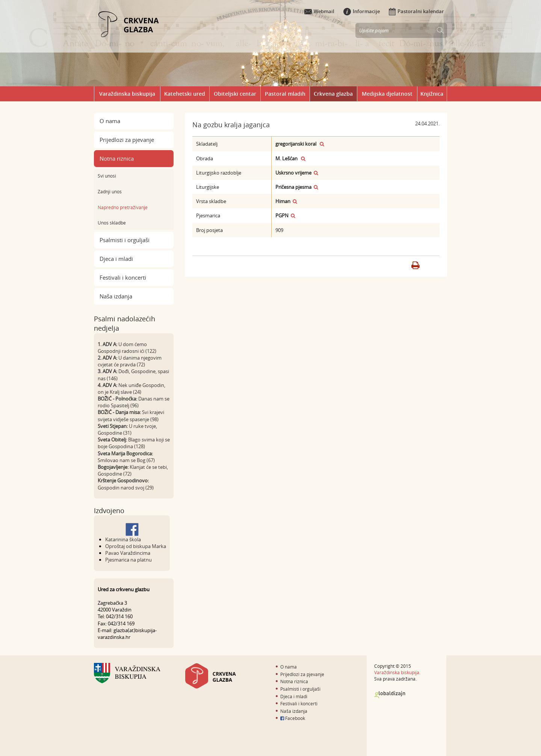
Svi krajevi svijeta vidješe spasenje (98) (131, 416)
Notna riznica (117, 158)
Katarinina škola (123, 539)
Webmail (319, 11)
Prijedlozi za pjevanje (127, 140)
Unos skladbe (112, 223)
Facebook (293, 718)
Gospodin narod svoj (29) (126, 488)
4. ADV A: (107, 385)
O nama (110, 121)
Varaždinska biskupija (127, 94)
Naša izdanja (116, 296)
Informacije (362, 11)
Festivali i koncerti (123, 277)
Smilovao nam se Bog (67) (126, 460)
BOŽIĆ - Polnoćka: (117, 399)
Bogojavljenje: (113, 467)
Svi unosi (107, 176)
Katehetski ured (185, 94)
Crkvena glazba (333, 94)
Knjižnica (432, 94)
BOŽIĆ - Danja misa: (119, 412)
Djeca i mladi (116, 259)
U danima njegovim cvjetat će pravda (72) (130, 361)
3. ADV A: (107, 371)
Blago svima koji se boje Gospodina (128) (134, 443)
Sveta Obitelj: (112, 440)
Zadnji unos (110, 191)
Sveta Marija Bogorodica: (125, 453)
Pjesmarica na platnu (128, 560)
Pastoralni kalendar (416, 11)
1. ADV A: (107, 344)
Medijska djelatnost (387, 94)
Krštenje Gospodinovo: (123, 480)
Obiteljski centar (235, 94)
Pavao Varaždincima (128, 553)
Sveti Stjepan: (113, 426)
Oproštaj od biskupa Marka (136, 546)
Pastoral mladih (285, 94)
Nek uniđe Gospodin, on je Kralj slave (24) (131, 389)
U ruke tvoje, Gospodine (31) (127, 429)
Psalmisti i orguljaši (125, 240)
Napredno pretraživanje (123, 207)
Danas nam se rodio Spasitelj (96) (134, 402)
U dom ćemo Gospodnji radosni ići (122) (127, 348)
